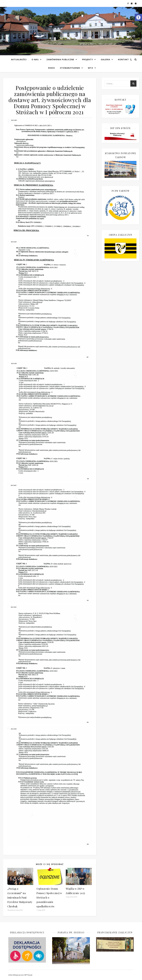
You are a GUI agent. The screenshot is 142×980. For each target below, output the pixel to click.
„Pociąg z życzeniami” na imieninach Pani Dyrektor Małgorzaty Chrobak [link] (20, 898)
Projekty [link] (88, 59)
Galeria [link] (105, 59)
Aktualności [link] (19, 59)
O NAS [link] (35, 59)
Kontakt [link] (123, 59)
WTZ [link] (90, 68)
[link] (138, 17)
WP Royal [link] (28, 975)
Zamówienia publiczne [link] (60, 59)
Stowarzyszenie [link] (70, 68)
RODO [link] (52, 68)
